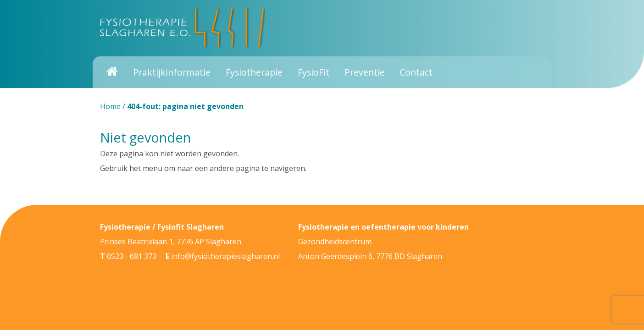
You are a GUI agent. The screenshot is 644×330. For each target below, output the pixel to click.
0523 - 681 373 (132, 256)
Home (110, 106)
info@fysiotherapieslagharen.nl (225, 256)
